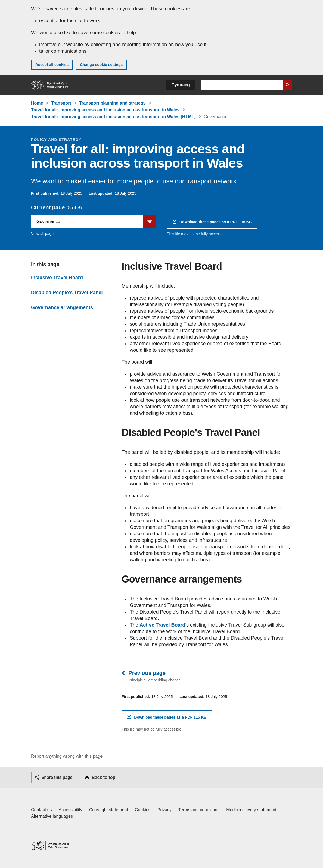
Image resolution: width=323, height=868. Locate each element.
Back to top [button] (103, 777)
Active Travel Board (162, 625)
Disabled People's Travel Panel (67, 293)
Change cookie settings (101, 65)
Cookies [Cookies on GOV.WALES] (143, 810)
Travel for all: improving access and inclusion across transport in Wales (105, 110)
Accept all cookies (52, 65)
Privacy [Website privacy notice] (164, 810)
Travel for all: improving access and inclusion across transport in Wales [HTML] (113, 117)
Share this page (57, 777)
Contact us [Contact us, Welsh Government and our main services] (41, 810)
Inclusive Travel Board (57, 278)
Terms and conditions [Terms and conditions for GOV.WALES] (199, 810)
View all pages (43, 234)
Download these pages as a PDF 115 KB (216, 224)
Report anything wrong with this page (67, 756)
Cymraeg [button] (181, 85)
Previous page (147, 673)
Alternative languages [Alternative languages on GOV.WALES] (52, 816)
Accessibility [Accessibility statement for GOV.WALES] (70, 810)
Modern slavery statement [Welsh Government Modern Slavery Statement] (251, 810)
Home (37, 103)
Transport (61, 103)
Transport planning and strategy (112, 103)
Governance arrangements (62, 307)
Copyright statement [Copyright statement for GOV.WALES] (109, 810)
